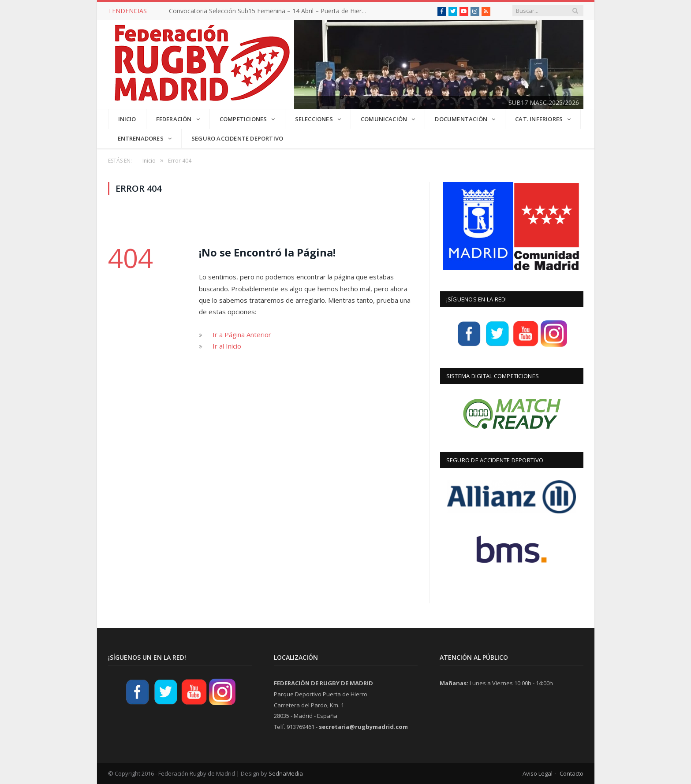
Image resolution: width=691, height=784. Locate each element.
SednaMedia (286, 773)
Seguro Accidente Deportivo (237, 138)
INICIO (127, 119)
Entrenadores (141, 138)
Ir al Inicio (227, 346)
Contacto (571, 773)
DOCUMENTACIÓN (461, 119)
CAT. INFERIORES (539, 119)
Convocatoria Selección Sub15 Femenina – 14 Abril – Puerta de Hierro (268, 11)
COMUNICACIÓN (384, 119)
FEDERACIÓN (174, 119)
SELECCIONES (314, 119)
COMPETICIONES (243, 119)
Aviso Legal (538, 773)
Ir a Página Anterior (242, 334)
